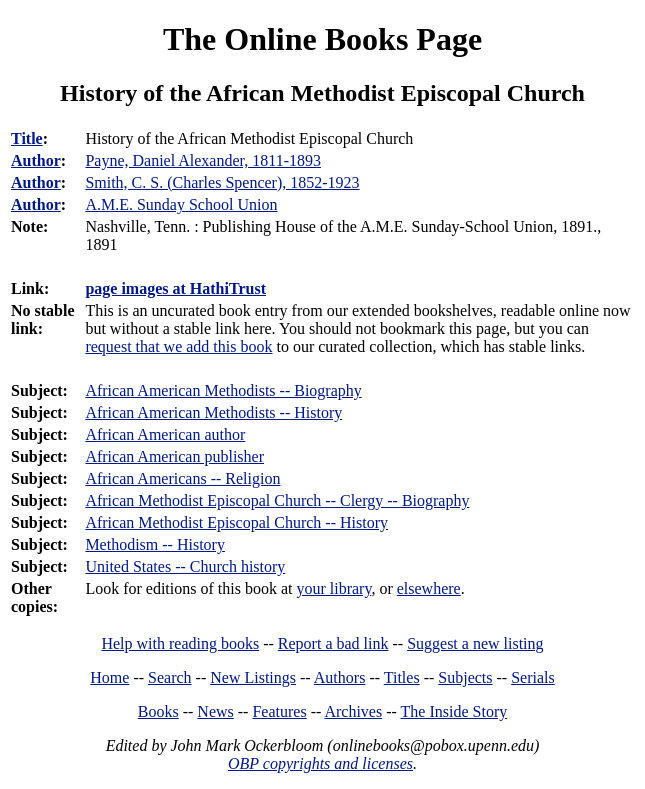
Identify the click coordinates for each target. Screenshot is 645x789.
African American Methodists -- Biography (223, 390)
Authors (340, 677)
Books (158, 711)
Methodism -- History (155, 544)
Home (109, 677)
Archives (353, 711)
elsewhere (429, 588)
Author (36, 160)
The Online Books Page (322, 39)
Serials (533, 677)
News (215, 711)
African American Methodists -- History (213, 412)
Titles (402, 677)
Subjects (465, 677)
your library (333, 588)
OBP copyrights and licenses (320, 763)
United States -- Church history (185, 566)
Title (27, 138)
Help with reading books (180, 643)
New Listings (253, 677)
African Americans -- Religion (182, 478)
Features (279, 711)
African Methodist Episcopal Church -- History (236, 522)
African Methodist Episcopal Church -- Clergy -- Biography (277, 500)
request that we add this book (178, 346)
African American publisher (174, 456)
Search (170, 677)
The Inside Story (454, 711)
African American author (165, 434)
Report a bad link (333, 643)
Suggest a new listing (475, 643)
